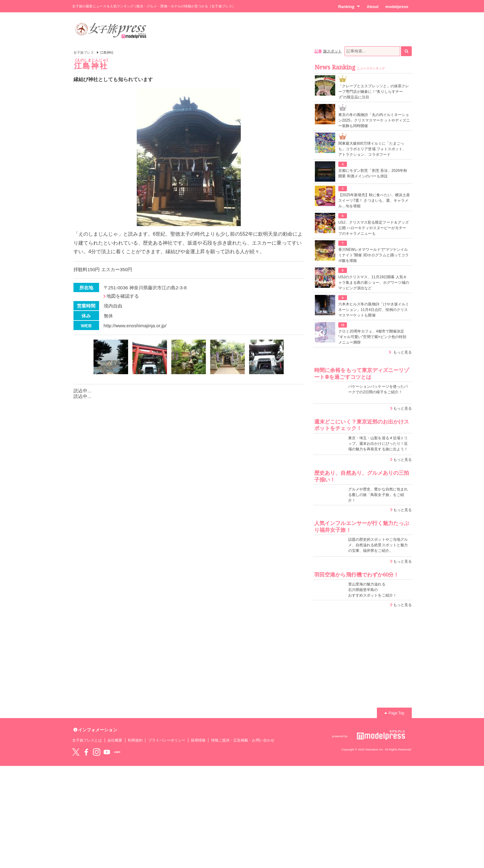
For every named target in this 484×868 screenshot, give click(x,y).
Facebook (86, 752)
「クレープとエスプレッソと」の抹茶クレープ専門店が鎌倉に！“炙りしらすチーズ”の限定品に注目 (374, 92)
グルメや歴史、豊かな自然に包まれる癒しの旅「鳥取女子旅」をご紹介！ (378, 495)
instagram (97, 752)
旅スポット (332, 51)
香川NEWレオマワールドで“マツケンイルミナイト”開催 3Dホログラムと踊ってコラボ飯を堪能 (373, 255)
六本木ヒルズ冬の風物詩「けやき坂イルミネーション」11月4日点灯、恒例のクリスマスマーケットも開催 (374, 310)
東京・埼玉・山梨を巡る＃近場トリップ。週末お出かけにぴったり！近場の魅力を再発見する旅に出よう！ (378, 444)
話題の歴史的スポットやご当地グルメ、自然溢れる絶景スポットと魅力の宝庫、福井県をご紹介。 (378, 545)
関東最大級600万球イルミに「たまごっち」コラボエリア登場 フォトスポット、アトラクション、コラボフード (372, 149)
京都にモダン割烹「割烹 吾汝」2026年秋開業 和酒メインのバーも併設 (373, 173)
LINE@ (117, 752)
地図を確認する (123, 296)
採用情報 (198, 740)
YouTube (107, 752)
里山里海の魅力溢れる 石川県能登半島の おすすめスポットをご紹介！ (372, 590)
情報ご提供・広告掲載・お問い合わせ (243, 740)
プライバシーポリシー (167, 740)
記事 (318, 51)
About (373, 7)
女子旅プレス (84, 52)
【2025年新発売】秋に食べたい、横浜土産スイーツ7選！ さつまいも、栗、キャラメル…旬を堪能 (374, 200)
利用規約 (135, 740)
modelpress (397, 7)
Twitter (76, 752)
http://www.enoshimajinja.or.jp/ (135, 326)
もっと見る (403, 352)
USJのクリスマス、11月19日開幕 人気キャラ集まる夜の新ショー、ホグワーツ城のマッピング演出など (374, 283)
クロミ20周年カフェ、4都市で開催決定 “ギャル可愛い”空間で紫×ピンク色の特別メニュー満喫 (372, 337)
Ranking (349, 6)
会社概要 (115, 740)
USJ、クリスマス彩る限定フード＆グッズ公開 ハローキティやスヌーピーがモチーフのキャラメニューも (373, 228)
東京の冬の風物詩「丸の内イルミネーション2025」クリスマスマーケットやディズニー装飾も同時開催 (374, 120)
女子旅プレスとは (87, 740)
